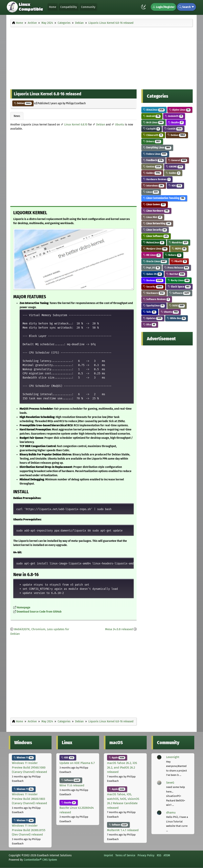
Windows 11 (24, 758)
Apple (117, 758)
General (178, 160)
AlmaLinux (154, 110)
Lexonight (173, 757)
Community (88, 7)
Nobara (173, 255)
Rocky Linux (179, 280)
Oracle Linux (155, 261)
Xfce (150, 325)
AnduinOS (174, 116)
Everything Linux (157, 148)
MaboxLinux (154, 242)
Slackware (154, 293)
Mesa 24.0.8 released (119, 629)
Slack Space (179, 287)
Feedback (153, 160)
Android (152, 116)
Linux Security (155, 230)
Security (153, 287)
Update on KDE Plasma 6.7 (77, 763)
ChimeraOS (153, 135)
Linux (151, 192)
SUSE (177, 305)
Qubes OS (153, 274)
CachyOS (152, 129)
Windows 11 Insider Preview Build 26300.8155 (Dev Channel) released (29, 830)
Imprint (108, 855)
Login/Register (163, 7)
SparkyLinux (154, 305)
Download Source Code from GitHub (39, 612)
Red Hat (176, 274)
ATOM (167, 855)
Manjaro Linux (155, 249)
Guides (152, 173)
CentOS (174, 129)
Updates (153, 318)
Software (180, 293)
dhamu (171, 813)
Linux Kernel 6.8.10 (76, 125)
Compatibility (69, 7)
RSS (159, 855)
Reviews (153, 280)
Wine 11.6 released (72, 785)
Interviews (154, 186)
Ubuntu (120, 125)
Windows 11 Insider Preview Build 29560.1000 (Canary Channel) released (29, 767)
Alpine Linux (180, 110)
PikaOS (179, 261)
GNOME (175, 167)
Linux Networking (157, 223)
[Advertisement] (101, 57)
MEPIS (179, 249)
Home (53, 7)
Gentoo (152, 167)
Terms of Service (125, 855)
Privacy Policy (146, 855)
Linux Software (156, 236)
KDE (175, 186)
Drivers (152, 141)
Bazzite (176, 122)
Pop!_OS (152, 268)
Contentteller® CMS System (40, 860)
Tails (150, 312)
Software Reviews (157, 299)
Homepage (23, 608)
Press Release (177, 268)
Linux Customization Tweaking (164, 198)
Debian (23, 103)
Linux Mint (153, 217)
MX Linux (152, 255)
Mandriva (179, 242)
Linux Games (155, 204)
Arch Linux (153, 122)
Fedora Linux (155, 154)
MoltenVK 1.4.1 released (123, 830)
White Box (177, 318)
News (17, 116)
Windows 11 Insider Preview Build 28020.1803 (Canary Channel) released (29, 799)
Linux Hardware (156, 211)
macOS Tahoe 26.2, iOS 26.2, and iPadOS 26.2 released (122, 767)
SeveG (170, 783)
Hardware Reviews (157, 179)
